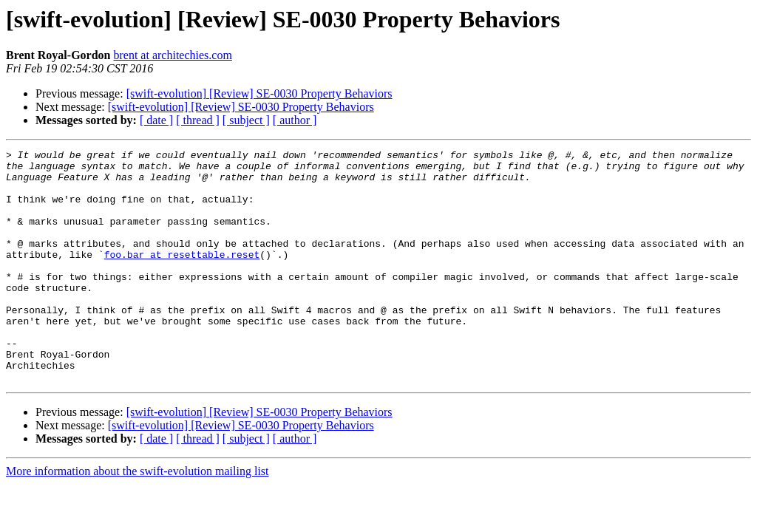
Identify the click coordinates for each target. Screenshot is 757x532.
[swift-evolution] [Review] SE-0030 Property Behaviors (259, 93)
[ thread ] (198, 120)
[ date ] (156, 120)
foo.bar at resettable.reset (182, 276)
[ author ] (295, 120)
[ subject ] (246, 120)
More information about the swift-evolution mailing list (138, 518)
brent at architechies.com (172, 55)
